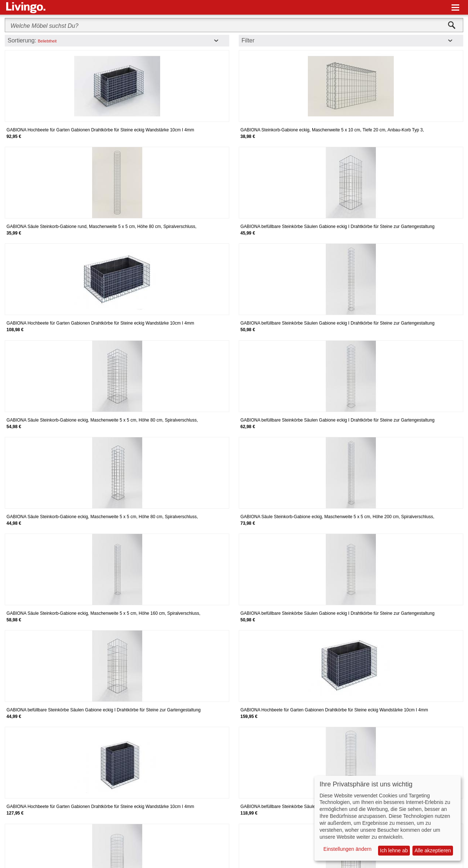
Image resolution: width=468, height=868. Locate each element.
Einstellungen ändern (348, 849)
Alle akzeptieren (433, 850)
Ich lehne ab (394, 850)
